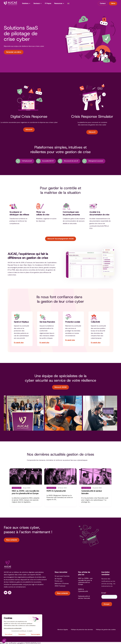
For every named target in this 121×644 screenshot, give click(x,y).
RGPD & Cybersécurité (56, 491)
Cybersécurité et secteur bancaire (84, 597)
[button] (6, 413)
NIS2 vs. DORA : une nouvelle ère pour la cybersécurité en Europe (25, 492)
